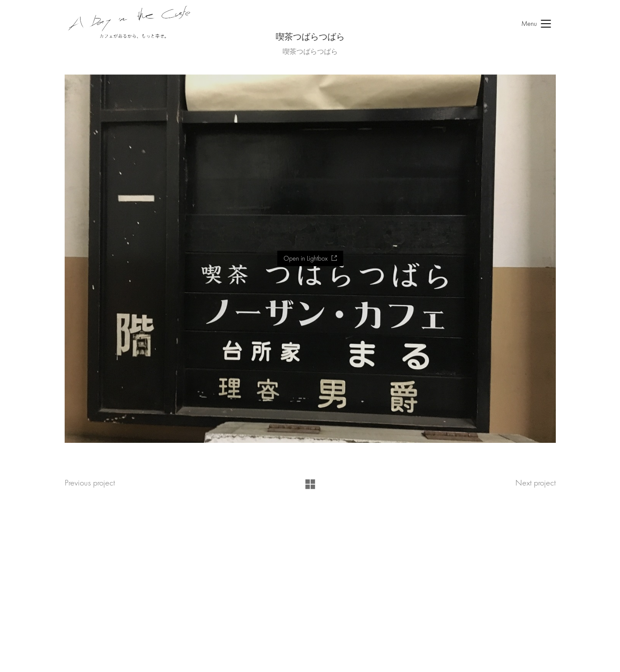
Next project (536, 483)
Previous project (90, 483)
